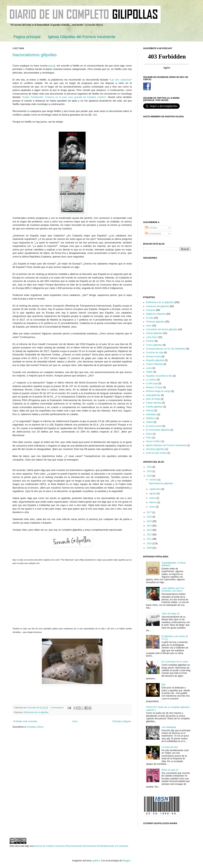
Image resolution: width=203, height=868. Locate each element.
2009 (150, 548)
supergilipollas (153, 395)
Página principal (27, 37)
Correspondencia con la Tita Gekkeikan (166, 349)
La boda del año (170, 747)
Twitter (149, 372)
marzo (153, 498)
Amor (149, 326)
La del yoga (152, 383)
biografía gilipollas (155, 360)
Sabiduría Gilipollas (156, 314)
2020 (150, 467)
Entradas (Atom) (35, 727)
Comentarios (153, 234)
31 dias (150, 318)
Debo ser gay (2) (170, 770)
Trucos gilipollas (154, 345)
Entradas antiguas (122, 721)
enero (153, 507)
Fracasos (151, 310)
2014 (150, 526)
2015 (150, 521)
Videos (149, 422)
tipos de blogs (153, 399)
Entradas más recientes (25, 721)
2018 (150, 476)
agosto (153, 493)
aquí (52, 66)
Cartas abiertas (154, 403)
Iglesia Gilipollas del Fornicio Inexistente (82, 37)
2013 (150, 530)
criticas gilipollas (154, 333)
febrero (153, 502)
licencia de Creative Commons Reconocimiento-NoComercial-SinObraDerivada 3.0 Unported (81, 846)
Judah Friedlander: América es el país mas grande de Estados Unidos (64, 97)
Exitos (149, 434)
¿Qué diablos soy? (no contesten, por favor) (173, 590)
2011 (150, 539)
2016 (150, 517)
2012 (150, 535)
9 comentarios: (58, 708)
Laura (149, 368)
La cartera (151, 380)
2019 (150, 471)
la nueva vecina (154, 426)
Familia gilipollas (154, 407)
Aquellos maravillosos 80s (159, 376)
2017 (150, 512)
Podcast (150, 341)
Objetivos (151, 418)
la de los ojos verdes (156, 453)
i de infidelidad (169, 727)
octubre (153, 480)
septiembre (155, 489)
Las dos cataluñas (120, 80)
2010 (150, 543)
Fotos (149, 438)
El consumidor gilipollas (158, 430)
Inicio (75, 721)
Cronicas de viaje (155, 353)
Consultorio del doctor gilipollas (162, 329)
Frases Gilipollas (154, 364)
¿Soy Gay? (152, 337)
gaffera (96, 861)
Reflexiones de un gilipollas (36, 712)
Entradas (151, 228)
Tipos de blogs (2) (171, 614)
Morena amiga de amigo (158, 391)
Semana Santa (153, 357)
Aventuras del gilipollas (158, 306)
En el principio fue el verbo (175, 662)
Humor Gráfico (153, 441)
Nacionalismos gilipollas (35, 55)
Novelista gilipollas (155, 449)
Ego (164, 684)
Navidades (151, 414)
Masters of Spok (154, 387)
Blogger (126, 861)
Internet (150, 411)
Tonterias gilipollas (155, 322)
